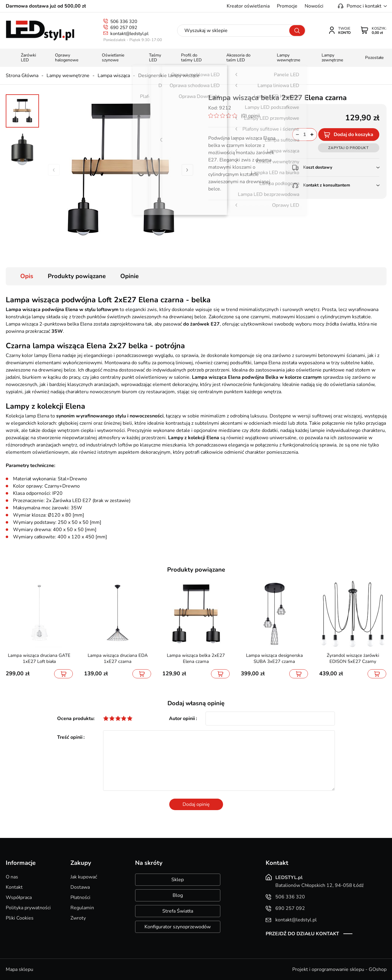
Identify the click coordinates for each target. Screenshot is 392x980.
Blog (178, 895)
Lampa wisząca (114, 76)
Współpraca (19, 897)
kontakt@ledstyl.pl (129, 34)
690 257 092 (124, 28)
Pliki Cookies (20, 918)
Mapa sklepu (19, 969)
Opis (27, 276)
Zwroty (78, 918)
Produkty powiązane (77, 276)
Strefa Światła (178, 911)
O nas (12, 877)
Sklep (178, 880)
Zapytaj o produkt (348, 148)
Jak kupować (84, 877)
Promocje (287, 6)
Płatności (80, 897)
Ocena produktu (75, 719)
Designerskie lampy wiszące (169, 76)
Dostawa (80, 887)
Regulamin (82, 908)
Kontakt (14, 887)
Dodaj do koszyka (353, 135)
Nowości (314, 6)
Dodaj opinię (196, 804)
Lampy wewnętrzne (68, 76)
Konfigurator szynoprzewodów (178, 927)
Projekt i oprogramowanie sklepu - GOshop (339, 969)
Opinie (130, 276)
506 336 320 (124, 21)
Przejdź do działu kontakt (302, 934)
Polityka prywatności (28, 908)
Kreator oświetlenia (248, 6)
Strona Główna (22, 76)
